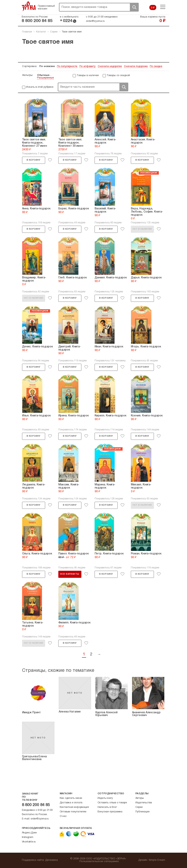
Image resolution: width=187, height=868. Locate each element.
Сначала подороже (136, 66)
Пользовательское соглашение (99, 862)
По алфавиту (87, 66)
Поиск (134, 7)
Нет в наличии (142, 229)
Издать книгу (105, 798)
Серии (54, 32)
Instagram (28, 837)
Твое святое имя (72, 32)
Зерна (29, 6)
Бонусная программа (110, 812)
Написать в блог (107, 807)
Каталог (41, 32)
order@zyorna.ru (95, 21)
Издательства (144, 803)
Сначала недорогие (110, 66)
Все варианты (70, 574)
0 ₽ (153, 8)
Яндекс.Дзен (29, 833)
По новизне (47, 66)
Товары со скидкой (118, 75)
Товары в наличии (88, 75)
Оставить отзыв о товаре (112, 803)
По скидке (156, 66)
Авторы (140, 798)
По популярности (67, 66)
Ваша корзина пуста (153, 17)
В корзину (33, 160)
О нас (63, 816)
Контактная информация (74, 807)
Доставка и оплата (71, 803)
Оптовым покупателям (73, 812)
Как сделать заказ (71, 798)
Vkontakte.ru (29, 842)
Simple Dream (157, 860)
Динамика (52, 860)
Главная (27, 32)
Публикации (142, 812)
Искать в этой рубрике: (40, 87)
